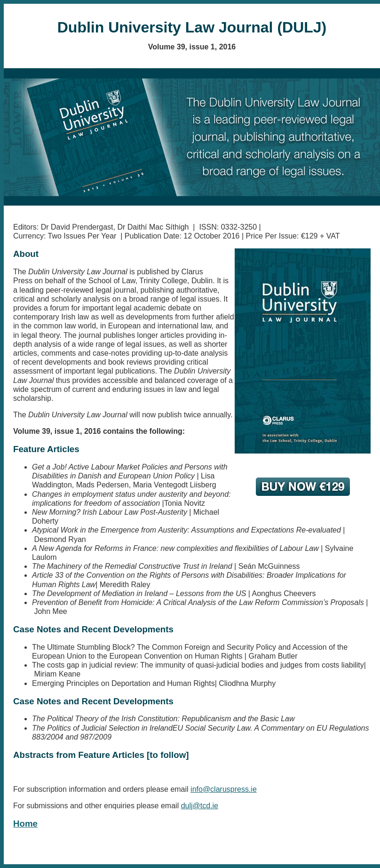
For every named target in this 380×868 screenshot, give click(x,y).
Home (25, 824)
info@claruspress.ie (224, 789)
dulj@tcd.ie (200, 806)
